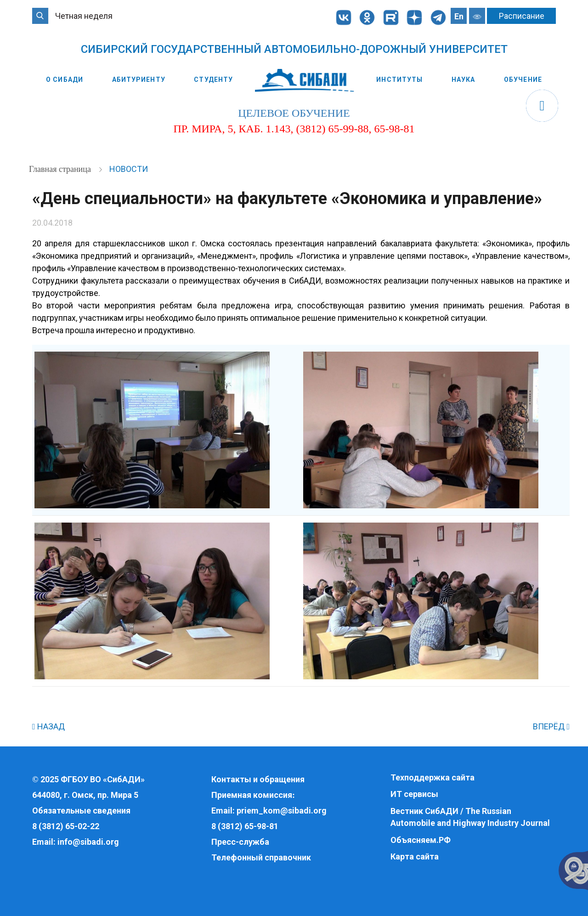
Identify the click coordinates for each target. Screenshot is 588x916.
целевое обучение (294, 113)
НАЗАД (48, 726)
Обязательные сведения (81, 811)
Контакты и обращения (258, 779)
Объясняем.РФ (421, 840)
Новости (129, 169)
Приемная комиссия (252, 795)
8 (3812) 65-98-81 (245, 826)
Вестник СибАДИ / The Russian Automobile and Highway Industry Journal (470, 817)
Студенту (213, 80)
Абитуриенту (139, 80)
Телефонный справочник (261, 857)
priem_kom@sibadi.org (282, 811)
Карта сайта (415, 856)
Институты (399, 80)
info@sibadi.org (88, 842)
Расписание (522, 16)
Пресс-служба (240, 842)
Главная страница (61, 169)
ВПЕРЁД (551, 726)
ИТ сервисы (414, 794)
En (459, 16)
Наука (464, 80)
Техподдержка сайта (433, 777)
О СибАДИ (65, 80)
